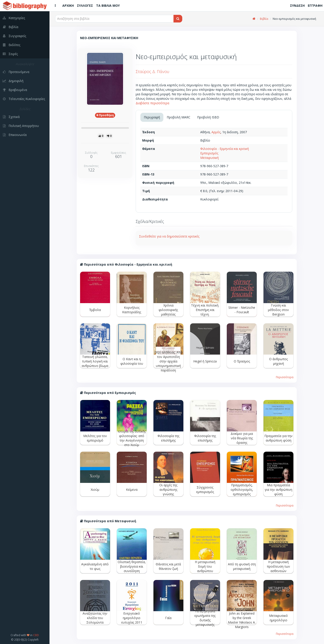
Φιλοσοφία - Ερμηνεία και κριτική (225, 149)
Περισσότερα (285, 377)
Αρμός (216, 132)
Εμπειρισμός (209, 153)
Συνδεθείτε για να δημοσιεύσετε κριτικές (169, 236)
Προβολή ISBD (208, 117)
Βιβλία (264, 19)
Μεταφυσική (209, 158)
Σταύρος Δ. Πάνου (152, 71)
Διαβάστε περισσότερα (152, 103)
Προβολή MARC (179, 117)
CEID (36, 635)
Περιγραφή (152, 117)
